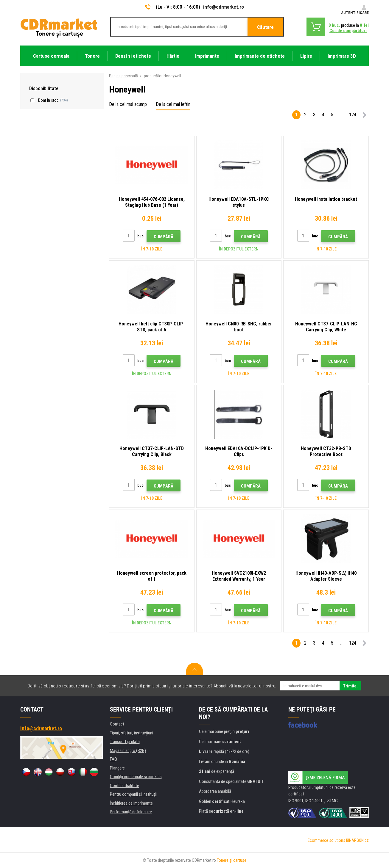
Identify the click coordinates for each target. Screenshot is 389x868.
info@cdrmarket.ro (224, 7)
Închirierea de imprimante (131, 803)
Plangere (117, 768)
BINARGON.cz (357, 840)
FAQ (113, 759)
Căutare (265, 27)
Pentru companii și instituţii (133, 794)
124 (353, 115)
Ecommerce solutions (326, 840)
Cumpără (164, 237)
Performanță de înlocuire (131, 812)
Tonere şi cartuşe (232, 860)
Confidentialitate (125, 786)
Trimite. (350, 686)
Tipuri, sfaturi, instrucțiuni (132, 733)
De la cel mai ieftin (173, 104)
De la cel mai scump (128, 104)
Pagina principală (123, 76)
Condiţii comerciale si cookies (136, 777)
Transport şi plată (125, 742)
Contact (117, 724)
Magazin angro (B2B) (128, 751)
